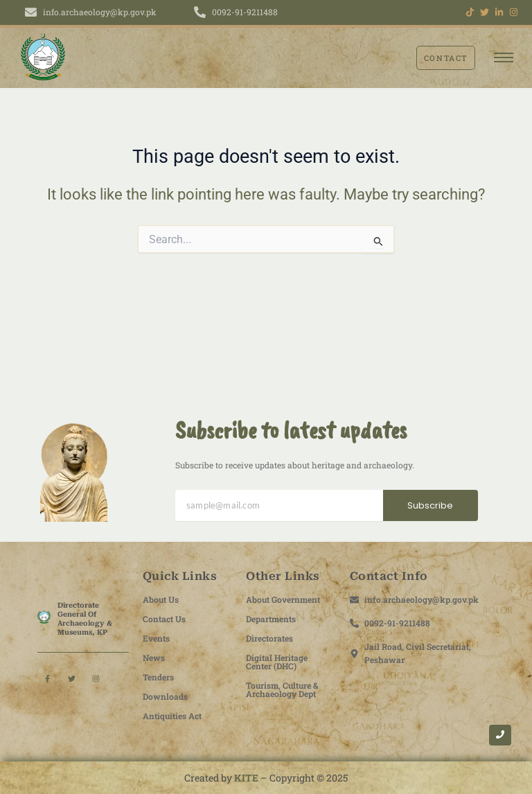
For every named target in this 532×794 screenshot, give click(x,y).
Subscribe (430, 505)
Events (156, 638)
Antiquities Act (172, 716)
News (154, 658)
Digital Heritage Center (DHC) (277, 662)
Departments (271, 619)
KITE (246, 778)
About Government (283, 599)
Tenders (158, 677)
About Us (161, 599)
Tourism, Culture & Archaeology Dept (282, 689)
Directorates (269, 638)
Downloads (165, 696)
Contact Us (164, 619)
